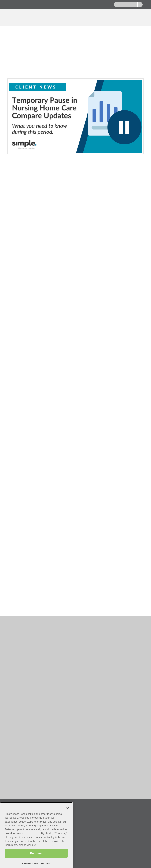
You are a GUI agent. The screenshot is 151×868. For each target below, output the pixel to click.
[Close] (68, 818)
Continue (36, 863)
